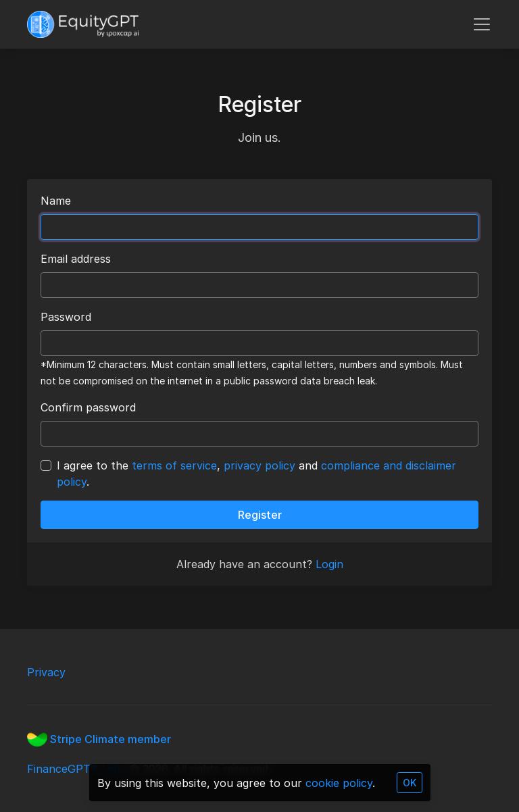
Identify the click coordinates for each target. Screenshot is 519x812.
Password (66, 317)
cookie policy (339, 783)
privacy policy (259, 465)
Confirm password (88, 407)
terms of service (174, 465)
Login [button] (329, 564)
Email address (76, 259)
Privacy (46, 672)
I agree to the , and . (256, 474)
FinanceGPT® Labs (78, 769)
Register (260, 515)
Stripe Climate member (99, 739)
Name (56, 201)
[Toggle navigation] (482, 24)
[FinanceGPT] (83, 24)
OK (410, 783)
